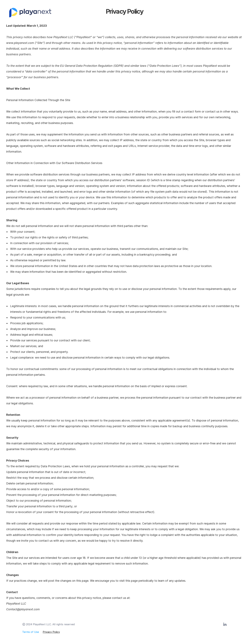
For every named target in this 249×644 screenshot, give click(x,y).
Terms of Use (31, 632)
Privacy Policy (51, 632)
